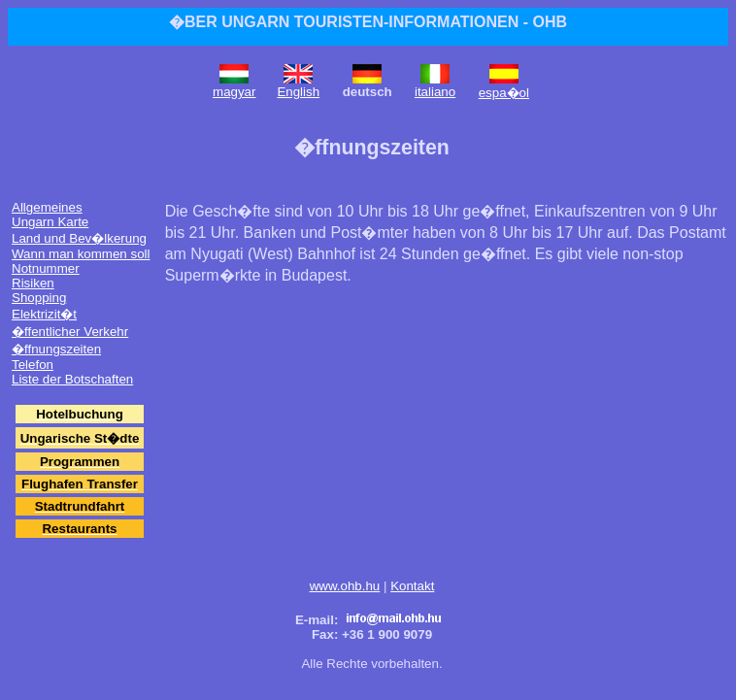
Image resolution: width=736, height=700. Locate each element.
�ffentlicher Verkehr (70, 332)
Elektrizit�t (44, 314)
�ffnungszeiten (56, 349)
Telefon (33, 365)
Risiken (33, 283)
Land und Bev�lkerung (79, 238)
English (298, 92)
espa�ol (504, 93)
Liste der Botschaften (72, 379)
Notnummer (46, 268)
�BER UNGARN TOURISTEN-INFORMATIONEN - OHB (368, 22)
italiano (435, 92)
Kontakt (412, 586)
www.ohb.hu (345, 586)
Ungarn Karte (50, 222)
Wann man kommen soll (81, 254)
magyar (234, 92)
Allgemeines (47, 207)
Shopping (39, 298)
